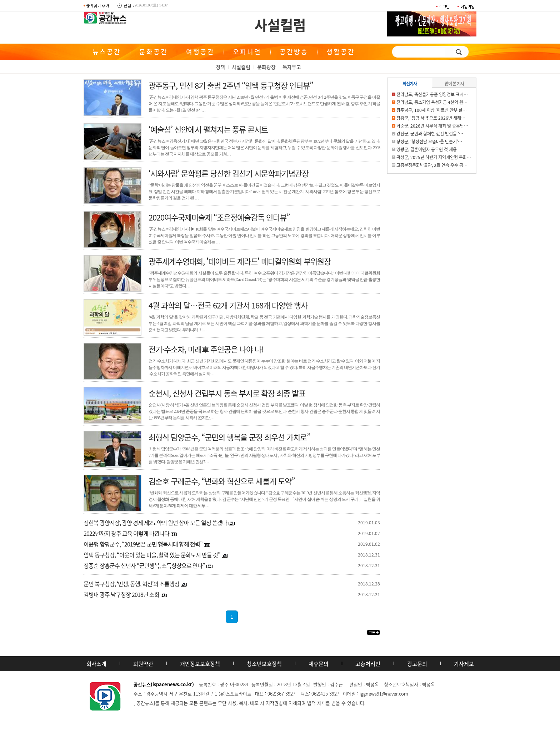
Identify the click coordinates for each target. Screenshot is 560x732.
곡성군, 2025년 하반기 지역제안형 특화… (434, 157)
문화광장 (266, 67)
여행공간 (200, 52)
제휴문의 (319, 664)
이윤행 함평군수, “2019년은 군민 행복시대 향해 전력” (143, 544)
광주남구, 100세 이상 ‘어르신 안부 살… (432, 110)
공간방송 (294, 52)
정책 (220, 67)
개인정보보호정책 (200, 664)
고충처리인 (368, 664)
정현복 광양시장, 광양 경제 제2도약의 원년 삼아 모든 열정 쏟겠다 (155, 523)
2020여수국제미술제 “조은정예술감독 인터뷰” (219, 217)
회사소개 (96, 664)
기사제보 (464, 664)
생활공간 (341, 52)
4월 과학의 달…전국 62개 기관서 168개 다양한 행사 (228, 305)
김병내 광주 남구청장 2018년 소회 (121, 594)
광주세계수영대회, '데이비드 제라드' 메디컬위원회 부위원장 (240, 261)
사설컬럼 (280, 25)
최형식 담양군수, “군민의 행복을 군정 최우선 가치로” (229, 437)
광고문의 (417, 664)
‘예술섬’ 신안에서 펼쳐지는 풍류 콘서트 (208, 129)
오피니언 (247, 52)
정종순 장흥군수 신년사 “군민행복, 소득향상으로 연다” (144, 565)
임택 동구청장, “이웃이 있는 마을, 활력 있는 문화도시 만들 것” (152, 555)
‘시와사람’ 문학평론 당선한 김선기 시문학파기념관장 (229, 173)
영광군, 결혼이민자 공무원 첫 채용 (427, 149)
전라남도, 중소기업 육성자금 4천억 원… (432, 102)
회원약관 (143, 664)
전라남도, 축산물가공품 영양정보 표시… (432, 94)
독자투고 (292, 67)
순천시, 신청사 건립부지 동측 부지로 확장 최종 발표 (227, 393)
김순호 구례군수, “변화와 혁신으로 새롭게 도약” (222, 481)
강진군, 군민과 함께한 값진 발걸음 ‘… (430, 134)
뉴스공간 (107, 52)
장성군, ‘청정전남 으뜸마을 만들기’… (429, 142)
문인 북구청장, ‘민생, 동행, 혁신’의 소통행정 (131, 584)
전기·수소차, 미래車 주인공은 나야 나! (206, 349)
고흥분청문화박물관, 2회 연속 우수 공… (432, 165)
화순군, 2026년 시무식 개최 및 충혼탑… (432, 126)
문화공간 (154, 52)
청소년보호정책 (264, 664)
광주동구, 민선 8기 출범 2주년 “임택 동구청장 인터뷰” (231, 85)
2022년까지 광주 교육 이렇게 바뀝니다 (126, 533)
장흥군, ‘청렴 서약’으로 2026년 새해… (431, 118)
